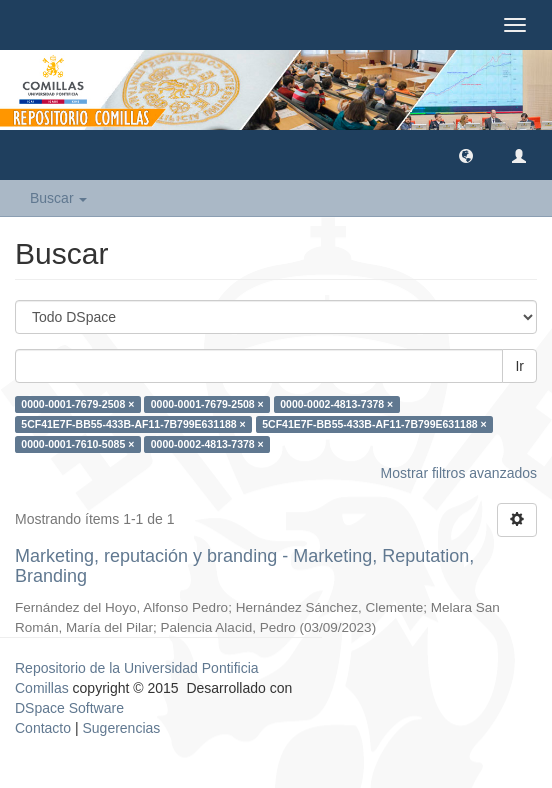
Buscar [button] (58, 198)
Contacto (43, 728)
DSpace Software (69, 708)
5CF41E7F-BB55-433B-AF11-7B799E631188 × (133, 424)
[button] (466, 155)
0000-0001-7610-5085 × (77, 444)
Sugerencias (121, 728)
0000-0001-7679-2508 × (77, 404)
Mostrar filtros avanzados (459, 473)
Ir (519, 366)
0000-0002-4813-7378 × (336, 404)
